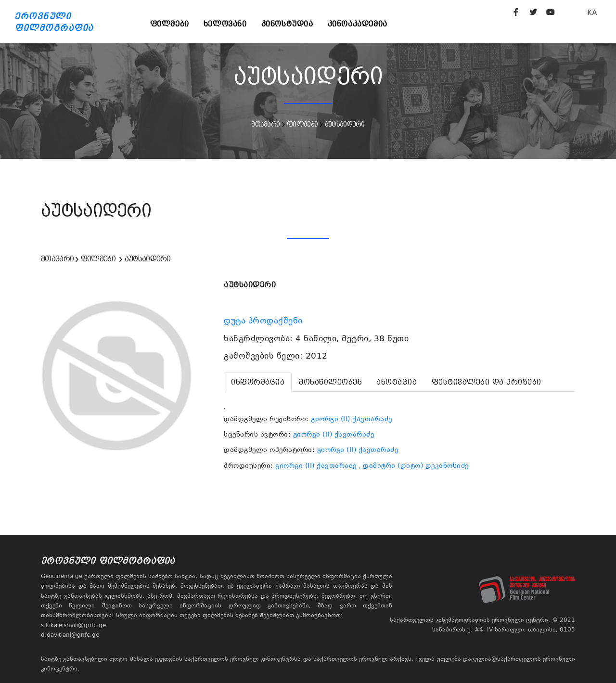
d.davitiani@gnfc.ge (70, 635)
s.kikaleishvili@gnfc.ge (73, 625)
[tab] (258, 382)
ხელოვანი (225, 24)
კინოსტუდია (287, 24)
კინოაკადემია (358, 24)
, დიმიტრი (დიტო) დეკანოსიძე (414, 465)
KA (592, 12)
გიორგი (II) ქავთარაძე (352, 419)
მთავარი (265, 124)
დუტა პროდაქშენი (264, 321)
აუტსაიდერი (345, 124)
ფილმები (170, 24)
